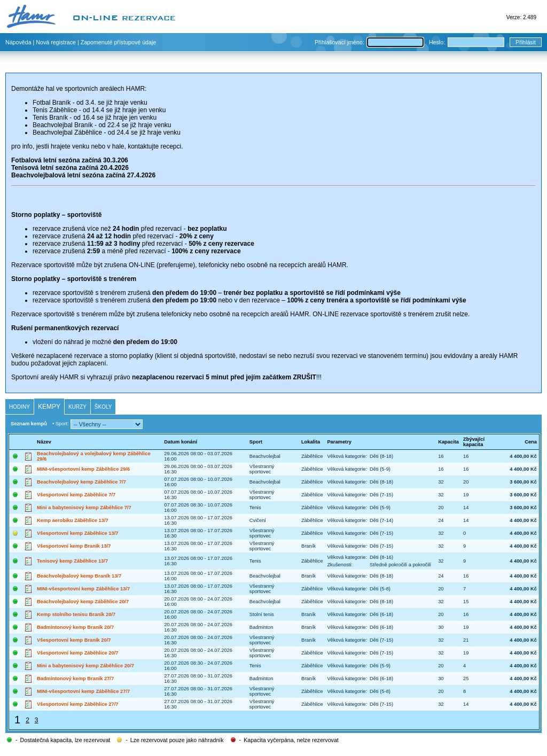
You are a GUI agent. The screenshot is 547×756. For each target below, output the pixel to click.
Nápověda (18, 42)
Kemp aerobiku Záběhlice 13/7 (73, 520)
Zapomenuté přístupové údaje (119, 42)
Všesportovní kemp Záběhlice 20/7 (77, 653)
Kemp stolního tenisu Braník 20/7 (76, 614)
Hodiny (19, 407)
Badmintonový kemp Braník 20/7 (75, 627)
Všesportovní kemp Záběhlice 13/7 (77, 533)
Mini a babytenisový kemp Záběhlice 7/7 (84, 508)
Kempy (49, 407)
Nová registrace (56, 42)
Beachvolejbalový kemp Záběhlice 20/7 (83, 602)
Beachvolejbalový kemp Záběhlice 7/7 (81, 482)
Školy (103, 407)
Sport (256, 442)
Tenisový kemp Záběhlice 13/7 (72, 561)
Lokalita (311, 442)
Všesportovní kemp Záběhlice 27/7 (77, 704)
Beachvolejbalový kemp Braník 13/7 (79, 576)
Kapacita (448, 442)
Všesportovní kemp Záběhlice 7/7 (76, 495)
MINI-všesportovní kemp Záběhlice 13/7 (83, 589)
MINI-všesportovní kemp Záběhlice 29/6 (83, 469)
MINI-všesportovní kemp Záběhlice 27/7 (83, 691)
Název (44, 442)
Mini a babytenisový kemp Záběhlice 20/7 (85, 666)
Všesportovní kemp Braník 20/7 (74, 640)
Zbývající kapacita (474, 442)
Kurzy (77, 407)
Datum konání (181, 442)
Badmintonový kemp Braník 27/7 (75, 679)
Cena (531, 442)
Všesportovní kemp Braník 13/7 (74, 546)
